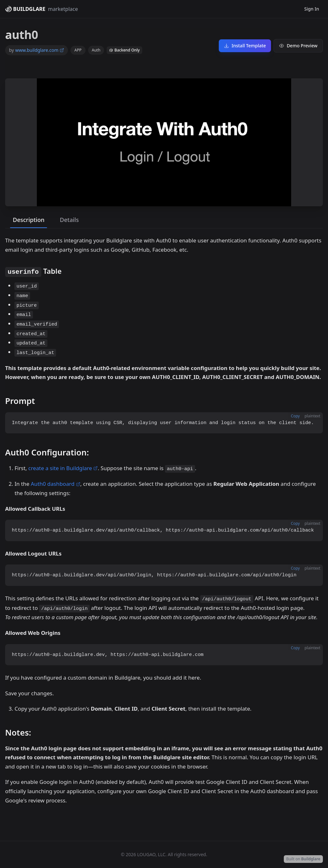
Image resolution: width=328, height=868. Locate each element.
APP (78, 50)
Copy (295, 416)
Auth (96, 50)
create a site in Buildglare (63, 468)
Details (69, 220)
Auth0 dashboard (55, 484)
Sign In (312, 9)
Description (29, 220)
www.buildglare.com (40, 50)
